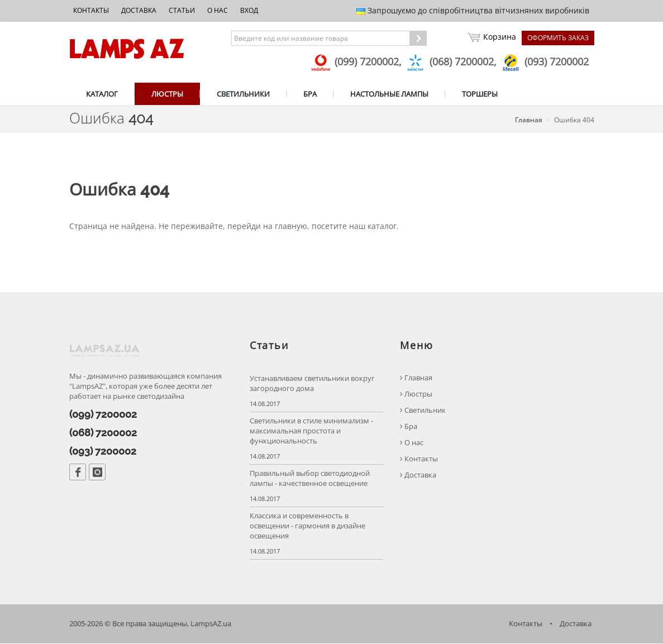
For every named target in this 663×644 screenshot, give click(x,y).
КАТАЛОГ (102, 94)
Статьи (182, 10)
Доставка (139, 10)
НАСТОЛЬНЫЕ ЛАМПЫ (389, 94)
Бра (409, 427)
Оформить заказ (558, 38)
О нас (218, 10)
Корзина (492, 38)
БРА (310, 94)
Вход (249, 10)
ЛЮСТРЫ (167, 94)
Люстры (416, 395)
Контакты (91, 10)
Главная (529, 120)
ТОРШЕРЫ (480, 94)
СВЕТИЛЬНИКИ (243, 94)
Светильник (423, 411)
